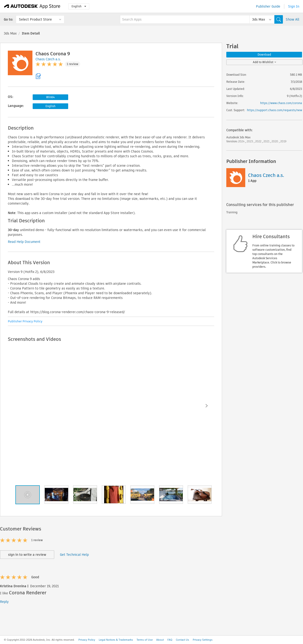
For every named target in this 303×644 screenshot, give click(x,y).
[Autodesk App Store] (32, 6)
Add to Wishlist (265, 62)
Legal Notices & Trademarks (116, 640)
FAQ (170, 640)
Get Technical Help (74, 555)
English (79, 6)
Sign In (294, 6)
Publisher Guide (268, 6)
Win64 (50, 97)
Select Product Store (35, 19)
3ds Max (10, 33)
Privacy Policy (87, 640)
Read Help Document (24, 242)
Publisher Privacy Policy (25, 321)
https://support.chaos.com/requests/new (274, 110)
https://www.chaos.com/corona (281, 103)
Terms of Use (145, 640)
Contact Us (183, 640)
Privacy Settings (203, 640)
